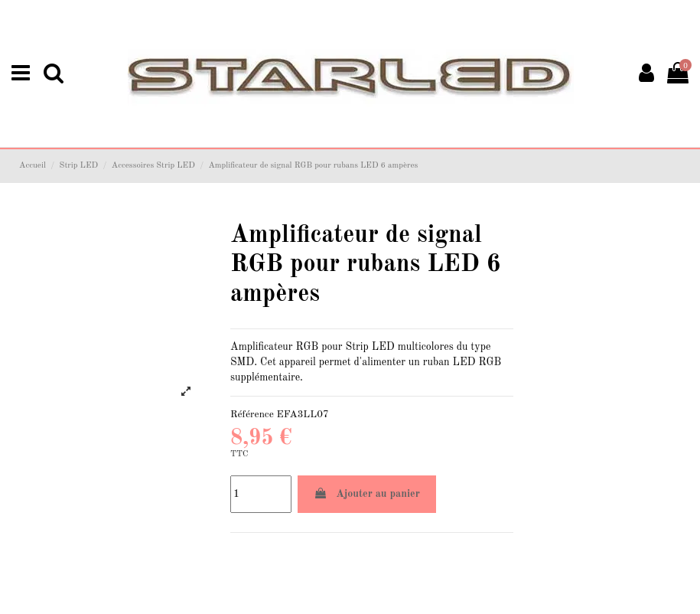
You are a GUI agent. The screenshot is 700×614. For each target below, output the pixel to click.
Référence (252, 415)
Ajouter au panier (367, 493)
